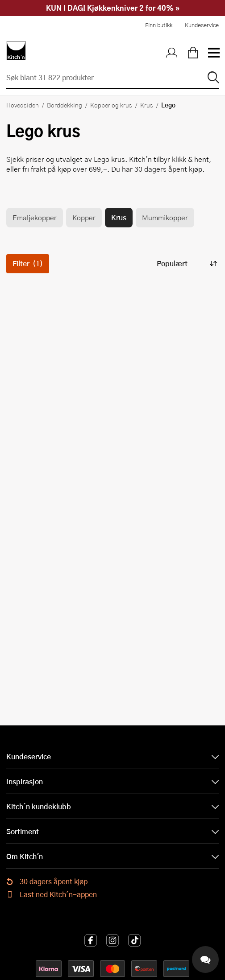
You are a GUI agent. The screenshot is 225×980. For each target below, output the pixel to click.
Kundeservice (202, 25)
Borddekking (65, 105)
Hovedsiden (23, 105)
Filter (28, 263)
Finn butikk (159, 25)
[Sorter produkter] (186, 264)
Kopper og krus (111, 105)
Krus (147, 105)
